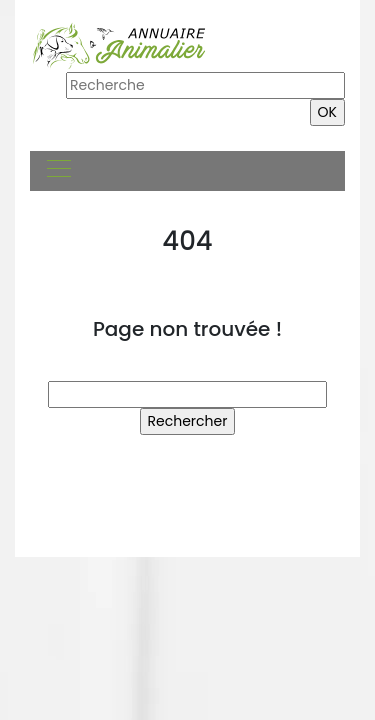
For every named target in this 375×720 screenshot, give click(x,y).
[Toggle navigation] (58, 171)
